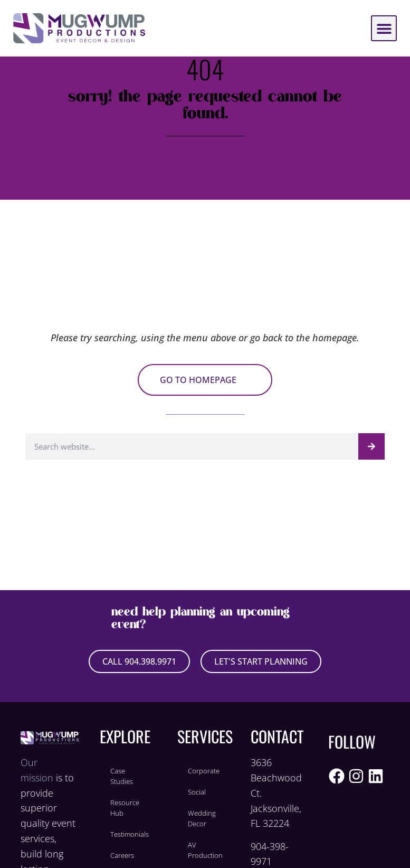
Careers (122, 855)
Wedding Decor (202, 818)
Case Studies (122, 776)
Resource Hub (125, 808)
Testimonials (130, 834)
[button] (384, 28)
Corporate (204, 771)
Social (197, 792)
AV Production (205, 850)
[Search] (371, 446)
